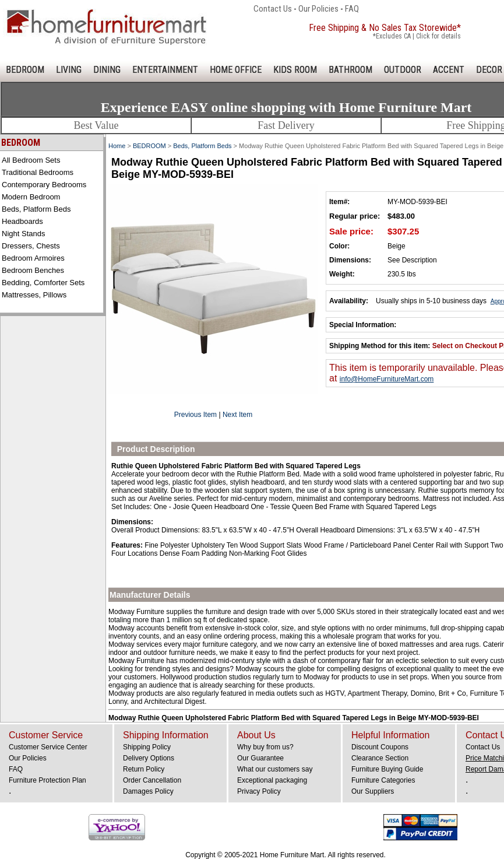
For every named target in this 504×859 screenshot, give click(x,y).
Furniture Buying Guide (387, 769)
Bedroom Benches (33, 270)
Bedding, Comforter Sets (43, 283)
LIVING (69, 70)
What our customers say (275, 769)
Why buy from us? (265, 747)
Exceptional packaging (272, 780)
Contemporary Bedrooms (44, 185)
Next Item (237, 415)
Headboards (22, 221)
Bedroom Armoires (33, 258)
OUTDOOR (403, 70)
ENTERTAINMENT (165, 70)
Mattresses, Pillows (34, 295)
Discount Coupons (380, 747)
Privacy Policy (259, 791)
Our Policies (318, 9)
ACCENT (449, 70)
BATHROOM (350, 70)
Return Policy (144, 769)
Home (117, 146)
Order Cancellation (152, 780)
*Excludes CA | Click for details (417, 36)
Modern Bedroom (31, 197)
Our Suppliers (373, 791)
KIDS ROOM (295, 70)
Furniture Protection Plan (47, 780)
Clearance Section (380, 758)
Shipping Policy (147, 747)
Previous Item (195, 415)
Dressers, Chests (31, 246)
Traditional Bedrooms (38, 172)
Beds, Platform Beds (36, 209)
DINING (107, 70)
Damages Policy (148, 791)
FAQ (352, 9)
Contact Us (273, 9)
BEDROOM (25, 70)
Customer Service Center (48, 747)
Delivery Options (149, 758)
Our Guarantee (260, 758)
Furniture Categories (383, 780)
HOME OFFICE (236, 70)
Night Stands (23, 234)
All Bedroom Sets (31, 160)
